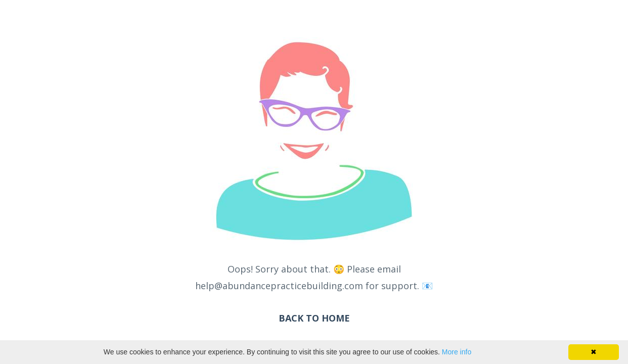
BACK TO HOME (314, 318)
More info (457, 352)
